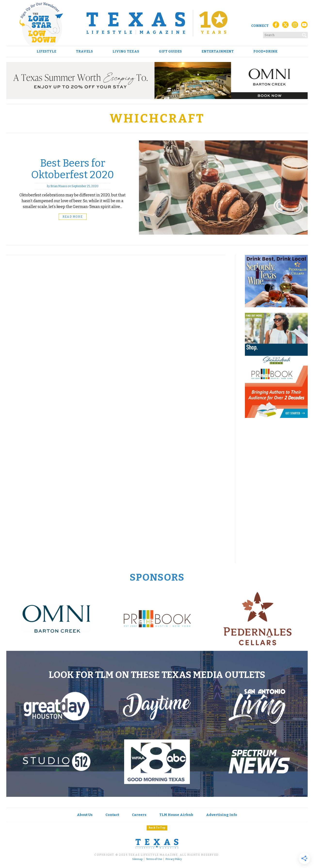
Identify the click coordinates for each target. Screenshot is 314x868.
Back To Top (157, 828)
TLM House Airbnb (176, 815)
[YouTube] (304, 26)
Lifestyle (46, 52)
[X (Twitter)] (285, 26)
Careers (139, 815)
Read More (73, 217)
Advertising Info (222, 815)
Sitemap (137, 859)
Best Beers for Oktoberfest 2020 (72, 169)
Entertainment (218, 52)
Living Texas (126, 52)
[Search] (305, 34)
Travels (84, 52)
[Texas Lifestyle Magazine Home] (157, 23)
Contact (112, 815)
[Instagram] (295, 26)
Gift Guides (170, 52)
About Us (85, 815)
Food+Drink (266, 52)
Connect (260, 26)
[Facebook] (276, 26)
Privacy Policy (174, 859)
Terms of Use (154, 859)
